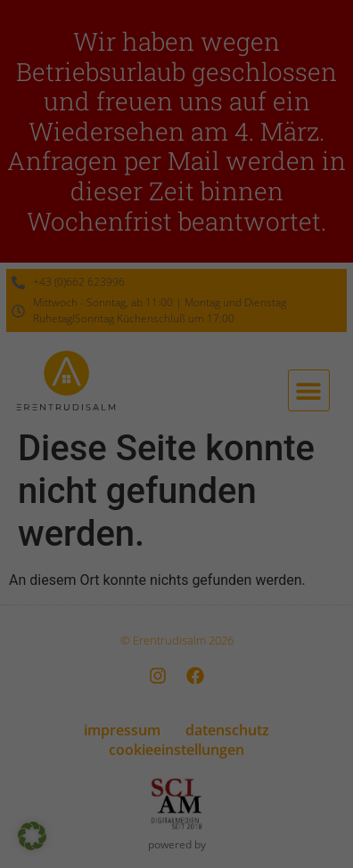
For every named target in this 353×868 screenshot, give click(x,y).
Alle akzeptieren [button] (176, 488)
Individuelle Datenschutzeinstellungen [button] (176, 645)
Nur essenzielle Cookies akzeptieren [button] (176, 593)
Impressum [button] (263, 684)
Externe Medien (272, 426)
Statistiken (155, 426)
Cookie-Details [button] (98, 684)
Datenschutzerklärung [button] (184, 684)
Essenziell (53, 426)
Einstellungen (133, 386)
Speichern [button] (176, 540)
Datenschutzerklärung (132, 369)
